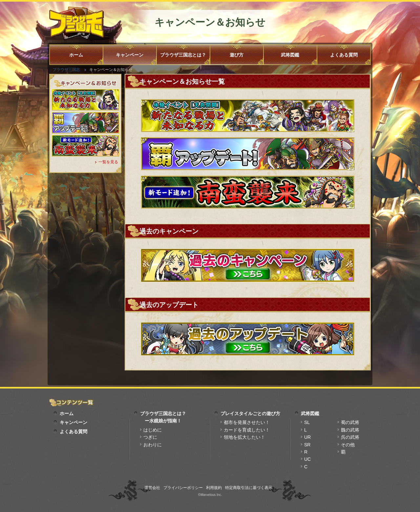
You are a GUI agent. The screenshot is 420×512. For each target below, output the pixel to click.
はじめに (153, 430)
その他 (348, 445)
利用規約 (214, 488)
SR (307, 445)
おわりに (153, 445)
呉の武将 (350, 437)
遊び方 (237, 55)
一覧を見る (108, 162)
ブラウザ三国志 (66, 70)
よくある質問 (344, 55)
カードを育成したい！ (247, 430)
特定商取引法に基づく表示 (249, 488)
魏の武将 (350, 430)
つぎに (150, 437)
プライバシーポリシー (183, 488)
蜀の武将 (350, 422)
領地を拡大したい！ (244, 437)
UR (307, 437)
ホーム (76, 55)
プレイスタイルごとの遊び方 (250, 413)
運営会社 (152, 488)
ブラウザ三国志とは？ (183, 55)
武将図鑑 (290, 55)
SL (307, 422)
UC (307, 459)
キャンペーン (130, 55)
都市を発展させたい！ (247, 422)
